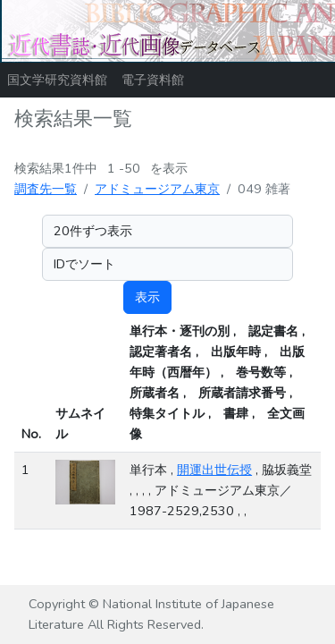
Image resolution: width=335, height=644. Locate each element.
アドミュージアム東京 (157, 189)
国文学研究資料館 (57, 80)
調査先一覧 (46, 189)
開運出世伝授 (214, 470)
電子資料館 (153, 80)
